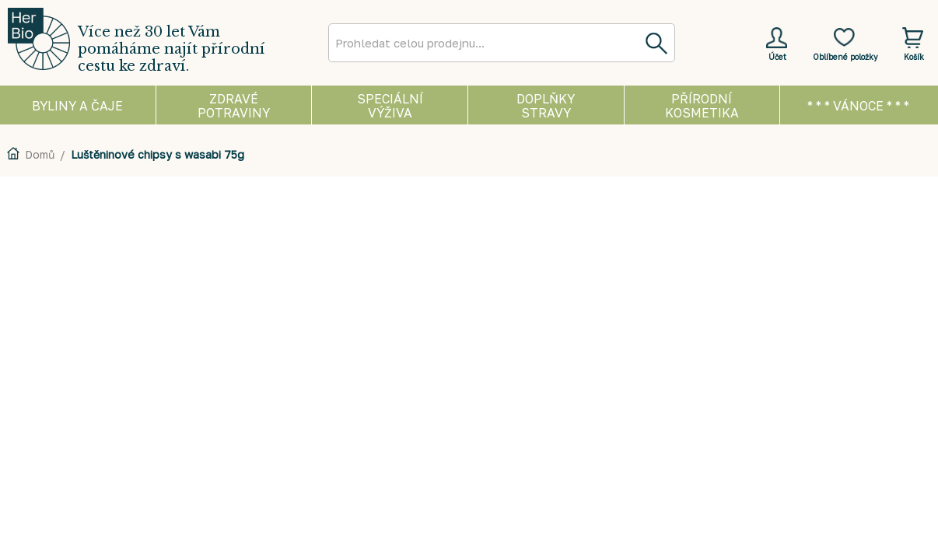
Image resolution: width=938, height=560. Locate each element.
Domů (40, 154)
